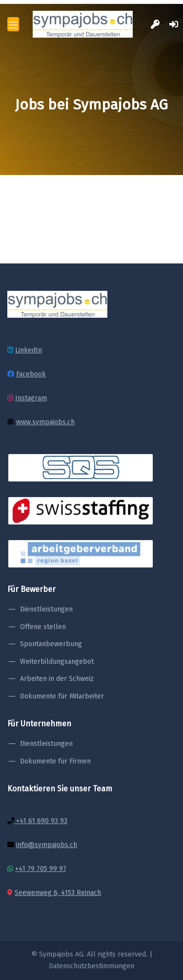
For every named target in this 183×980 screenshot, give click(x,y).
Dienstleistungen (46, 609)
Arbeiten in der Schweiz (57, 679)
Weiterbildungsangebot (57, 662)
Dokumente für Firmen (55, 761)
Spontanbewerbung (51, 644)
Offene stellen (43, 627)
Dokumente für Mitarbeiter (62, 696)
